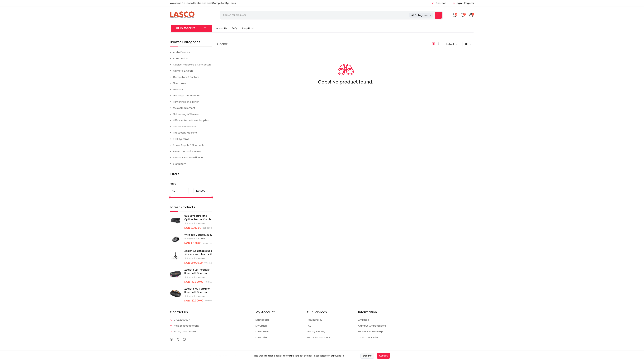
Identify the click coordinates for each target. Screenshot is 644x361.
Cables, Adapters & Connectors (192, 65)
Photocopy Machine (185, 133)
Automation (180, 58)
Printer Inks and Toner (186, 102)
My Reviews (262, 331)
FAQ (234, 28)
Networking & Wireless (186, 114)
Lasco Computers (196, 356)
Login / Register (463, 3)
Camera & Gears (183, 71)
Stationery (179, 164)
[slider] (170, 197)
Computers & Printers (186, 77)
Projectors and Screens (187, 151)
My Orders (261, 326)
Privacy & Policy (316, 331)
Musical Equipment (184, 108)
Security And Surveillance (188, 157)
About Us (222, 28)
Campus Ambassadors (372, 326)
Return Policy (315, 320)
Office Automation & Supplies (191, 120)
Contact (439, 3)
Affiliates (364, 320)
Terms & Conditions (319, 337)
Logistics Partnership (371, 331)
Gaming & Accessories (187, 95)
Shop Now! (248, 28)
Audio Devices (181, 52)
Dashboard (262, 320)
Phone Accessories (184, 127)
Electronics (180, 83)
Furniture (178, 89)
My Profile (261, 337)
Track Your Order (368, 337)
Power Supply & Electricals (189, 145)
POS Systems (181, 139)
